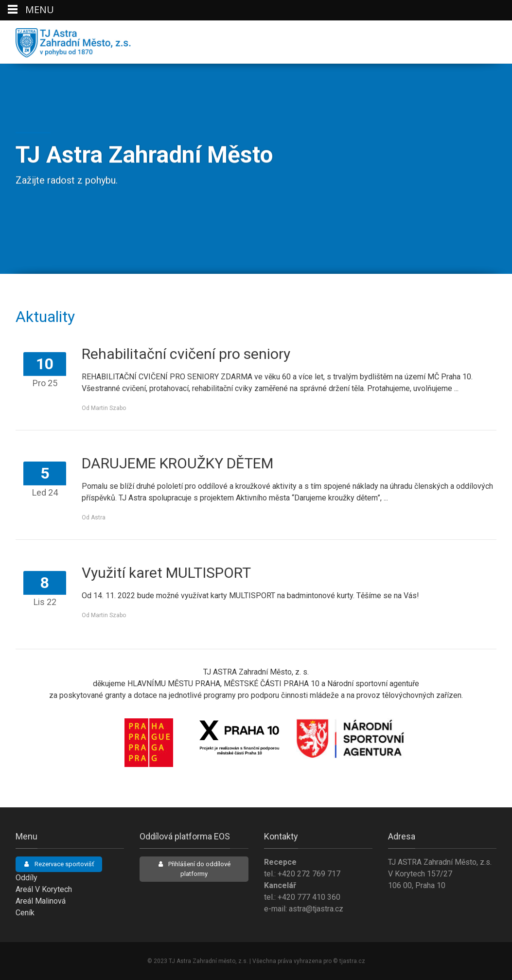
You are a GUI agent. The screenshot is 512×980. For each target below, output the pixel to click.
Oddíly (26, 878)
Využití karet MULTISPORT (166, 573)
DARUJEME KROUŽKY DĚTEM (177, 463)
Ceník (25, 913)
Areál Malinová (41, 901)
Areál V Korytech (44, 889)
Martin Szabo (108, 408)
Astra (98, 517)
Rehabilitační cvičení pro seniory (186, 354)
